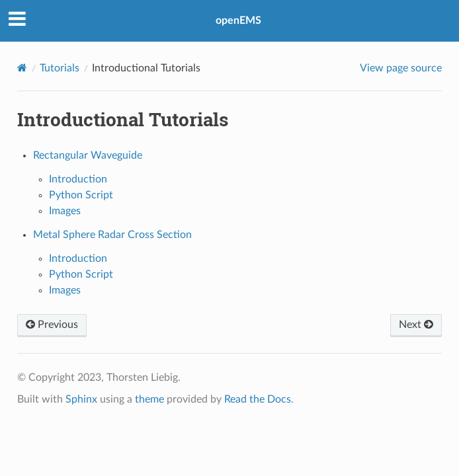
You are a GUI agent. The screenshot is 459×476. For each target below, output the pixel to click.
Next (416, 325)
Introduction (78, 179)
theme (149, 399)
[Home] (22, 68)
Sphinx (81, 399)
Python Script (81, 195)
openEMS (238, 20)
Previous (52, 325)
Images (65, 211)
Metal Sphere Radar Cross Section (112, 235)
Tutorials (60, 68)
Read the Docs (258, 399)
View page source (401, 68)
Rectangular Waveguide (88, 155)
